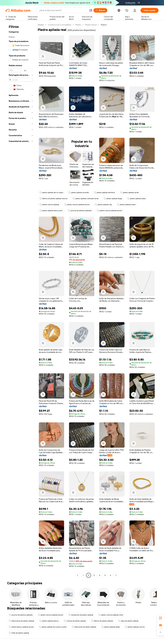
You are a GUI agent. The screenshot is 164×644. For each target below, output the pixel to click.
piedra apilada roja (103, 205)
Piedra (78, 25)
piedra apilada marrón (135, 627)
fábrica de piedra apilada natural (53, 199)
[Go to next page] (116, 575)
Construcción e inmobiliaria (60, 25)
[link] (160, 618)
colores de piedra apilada (75, 621)
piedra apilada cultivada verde (86, 199)
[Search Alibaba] (63, 10)
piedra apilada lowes (136, 199)
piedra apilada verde (129, 193)
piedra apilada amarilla (79, 193)
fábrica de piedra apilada (102, 621)
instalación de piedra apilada (81, 615)
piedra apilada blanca (49, 621)
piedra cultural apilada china (111, 615)
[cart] (127, 11)
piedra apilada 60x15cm (105, 193)
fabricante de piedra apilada (84, 627)
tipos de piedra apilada (128, 621)
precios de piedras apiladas (80, 211)
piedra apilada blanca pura (51, 211)
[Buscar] (100, 10)
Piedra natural (91, 25)
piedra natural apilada (49, 205)
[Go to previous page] (78, 575)
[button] (91, 10)
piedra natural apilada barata (77, 205)
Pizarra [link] (104, 25)
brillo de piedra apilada (19, 633)
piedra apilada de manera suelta (53, 627)
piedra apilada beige (113, 199)
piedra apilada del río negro (51, 193)
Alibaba (41, 25)
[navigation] (21, 300)
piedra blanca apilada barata (21, 627)
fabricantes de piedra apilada (22, 621)
